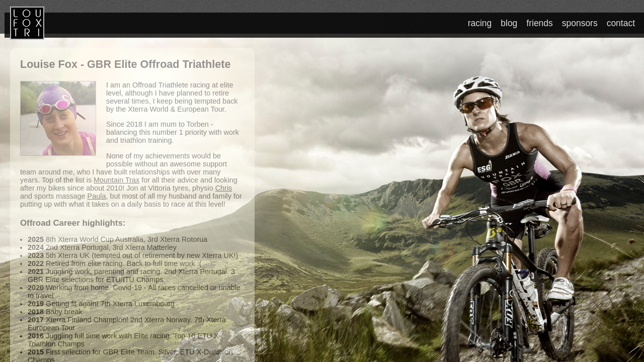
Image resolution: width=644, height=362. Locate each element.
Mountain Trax (116, 180)
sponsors (581, 23)
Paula (97, 196)
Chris (224, 188)
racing (482, 23)
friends (541, 23)
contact (621, 23)
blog (511, 23)
